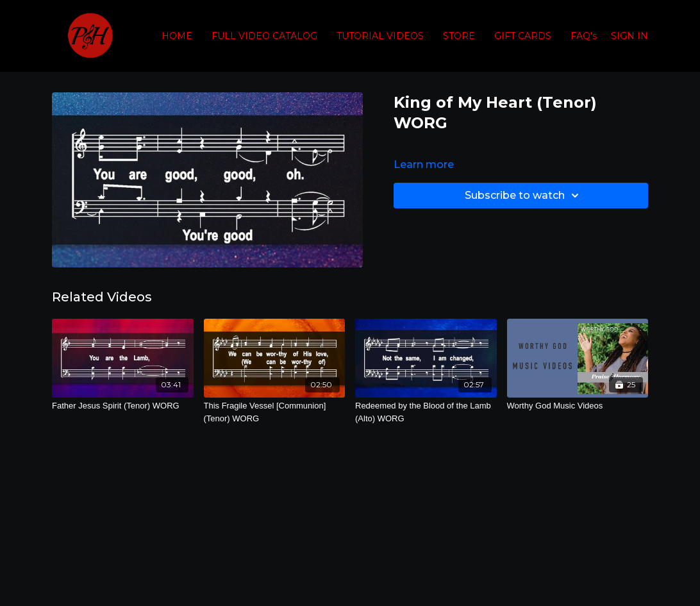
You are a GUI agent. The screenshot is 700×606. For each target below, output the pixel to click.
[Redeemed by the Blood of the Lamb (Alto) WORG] (426, 412)
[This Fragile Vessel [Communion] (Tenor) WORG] (275, 412)
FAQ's (584, 36)
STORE (459, 36)
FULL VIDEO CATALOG (264, 36)
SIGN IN (629, 36)
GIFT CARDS (523, 36)
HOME (177, 36)
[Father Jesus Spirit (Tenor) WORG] (123, 406)
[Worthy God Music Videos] (578, 406)
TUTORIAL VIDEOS (380, 36)
